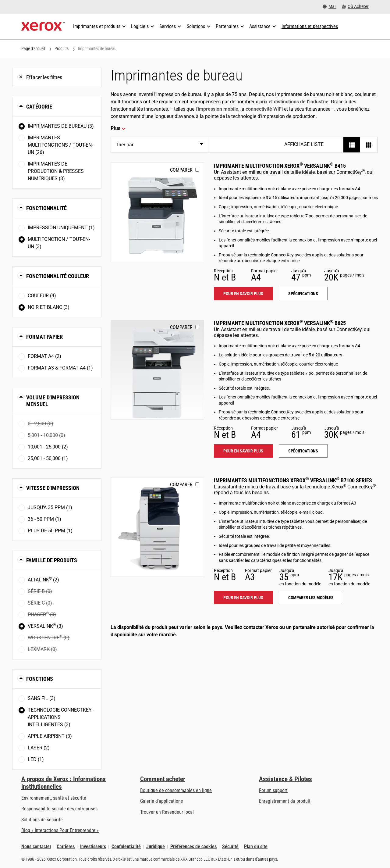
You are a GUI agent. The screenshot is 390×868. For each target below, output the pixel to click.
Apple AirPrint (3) (50, 736)
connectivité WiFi (264, 109)
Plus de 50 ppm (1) (50, 531)
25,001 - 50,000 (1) (48, 458)
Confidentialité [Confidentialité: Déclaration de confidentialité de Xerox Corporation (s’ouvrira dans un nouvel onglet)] (126, 847)
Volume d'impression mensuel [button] (53, 401)
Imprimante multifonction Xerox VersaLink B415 (280, 166)
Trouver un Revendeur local (167, 812)
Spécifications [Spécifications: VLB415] (303, 294)
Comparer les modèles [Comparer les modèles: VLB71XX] (311, 598)
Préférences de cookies (193, 847)
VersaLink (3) (45, 626)
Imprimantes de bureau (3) (61, 126)
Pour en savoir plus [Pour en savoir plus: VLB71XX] (243, 598)
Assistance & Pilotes (285, 779)
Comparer (181, 170)
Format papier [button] (44, 337)
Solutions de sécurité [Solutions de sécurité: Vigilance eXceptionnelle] (42, 820)
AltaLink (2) (43, 579)
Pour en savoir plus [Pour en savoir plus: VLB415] (243, 294)
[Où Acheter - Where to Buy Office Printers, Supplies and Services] (355, 7)
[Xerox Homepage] (43, 27)
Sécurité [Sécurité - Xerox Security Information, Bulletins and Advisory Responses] (230, 847)
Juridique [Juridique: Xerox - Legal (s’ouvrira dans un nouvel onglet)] (156, 847)
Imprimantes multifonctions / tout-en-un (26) (60, 145)
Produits (62, 48)
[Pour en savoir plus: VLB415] (157, 212)
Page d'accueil (33, 48)
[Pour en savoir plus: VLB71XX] (157, 527)
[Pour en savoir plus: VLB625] (157, 370)
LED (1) (36, 759)
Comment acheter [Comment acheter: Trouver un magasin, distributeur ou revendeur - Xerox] (163, 779)
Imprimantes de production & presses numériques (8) (56, 171)
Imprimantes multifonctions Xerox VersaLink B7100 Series (293, 480)
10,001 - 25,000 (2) (48, 447)
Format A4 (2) (44, 356)
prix (263, 102)
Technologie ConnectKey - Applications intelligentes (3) (61, 717)
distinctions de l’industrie (301, 102)
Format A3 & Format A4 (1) (60, 368)
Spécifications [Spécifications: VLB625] (303, 451)
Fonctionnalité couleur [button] (58, 276)
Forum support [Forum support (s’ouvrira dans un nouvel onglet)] (273, 790)
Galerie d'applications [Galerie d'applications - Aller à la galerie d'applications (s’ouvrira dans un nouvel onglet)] (161, 801)
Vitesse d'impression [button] (53, 488)
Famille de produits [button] (52, 560)
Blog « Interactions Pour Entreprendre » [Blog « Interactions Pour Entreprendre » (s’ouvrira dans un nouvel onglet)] (60, 830)
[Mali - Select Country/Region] (330, 7)
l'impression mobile (217, 109)
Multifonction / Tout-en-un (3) (59, 243)
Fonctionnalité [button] (46, 208)
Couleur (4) (42, 296)
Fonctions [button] (40, 679)
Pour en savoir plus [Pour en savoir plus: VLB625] (243, 451)
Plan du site (256, 847)
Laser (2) (39, 748)
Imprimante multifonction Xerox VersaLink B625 (280, 323)
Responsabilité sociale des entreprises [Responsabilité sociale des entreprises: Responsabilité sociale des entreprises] (59, 809)
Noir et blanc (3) (49, 307)
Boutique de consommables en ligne (176, 790)
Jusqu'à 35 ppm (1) (50, 507)
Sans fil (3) (42, 698)
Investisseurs (93, 847)
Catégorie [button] (39, 107)
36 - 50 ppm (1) (44, 519)
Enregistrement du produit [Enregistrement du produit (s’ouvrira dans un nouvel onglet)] (285, 801)
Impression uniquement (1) (61, 228)
